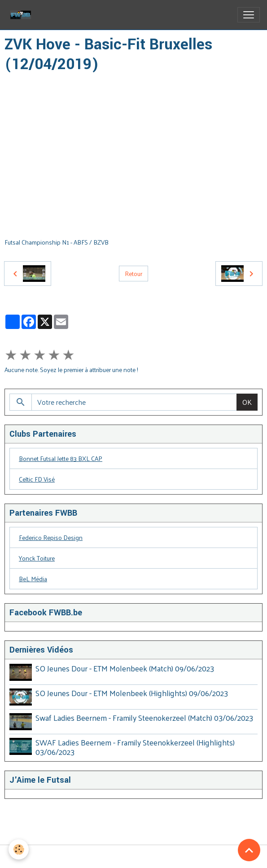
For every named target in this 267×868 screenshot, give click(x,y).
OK (247, 402)
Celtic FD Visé (37, 479)
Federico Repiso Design (51, 537)
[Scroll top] (249, 850)
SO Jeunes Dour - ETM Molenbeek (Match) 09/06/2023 (125, 668)
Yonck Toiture (37, 558)
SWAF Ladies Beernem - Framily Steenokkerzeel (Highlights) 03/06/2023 (135, 747)
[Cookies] (19, 849)
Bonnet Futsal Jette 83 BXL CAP (61, 458)
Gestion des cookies (133, 856)
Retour (133, 274)
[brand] (22, 15)
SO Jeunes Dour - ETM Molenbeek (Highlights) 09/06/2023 (132, 693)
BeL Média (33, 579)
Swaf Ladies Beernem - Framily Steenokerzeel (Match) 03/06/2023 (144, 717)
